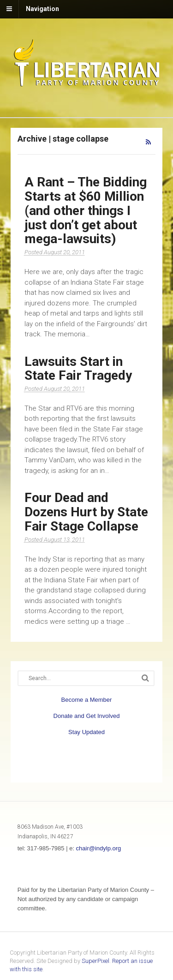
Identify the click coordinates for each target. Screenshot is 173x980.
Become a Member (87, 700)
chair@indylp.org (99, 848)
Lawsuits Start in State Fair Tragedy (78, 369)
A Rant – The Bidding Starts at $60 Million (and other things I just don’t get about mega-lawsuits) (86, 210)
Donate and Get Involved (87, 716)
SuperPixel (95, 961)
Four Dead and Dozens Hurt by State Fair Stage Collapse (86, 512)
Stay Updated (86, 732)
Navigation (42, 9)
